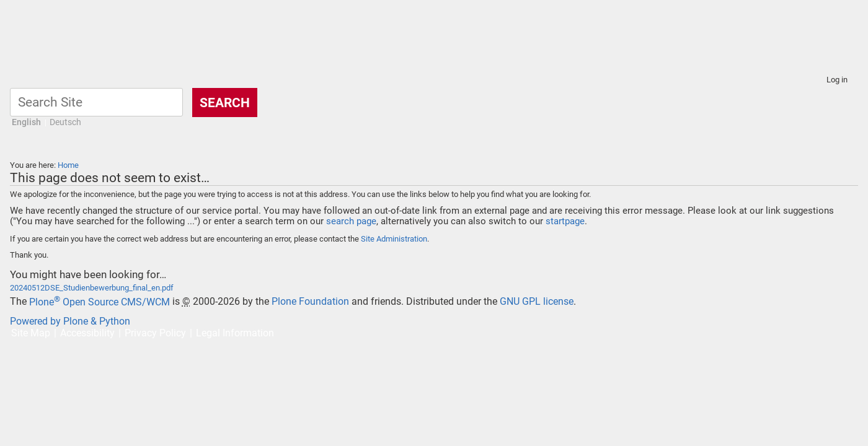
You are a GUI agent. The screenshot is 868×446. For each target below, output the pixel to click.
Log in (837, 80)
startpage (565, 221)
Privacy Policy (155, 333)
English (26, 122)
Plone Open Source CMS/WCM (100, 302)
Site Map (31, 333)
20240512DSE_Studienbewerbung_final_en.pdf (92, 288)
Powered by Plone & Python (70, 321)
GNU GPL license (537, 302)
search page (351, 221)
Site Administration (394, 239)
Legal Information (235, 333)
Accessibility (87, 333)
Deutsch (65, 122)
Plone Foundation (310, 302)
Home (68, 165)
